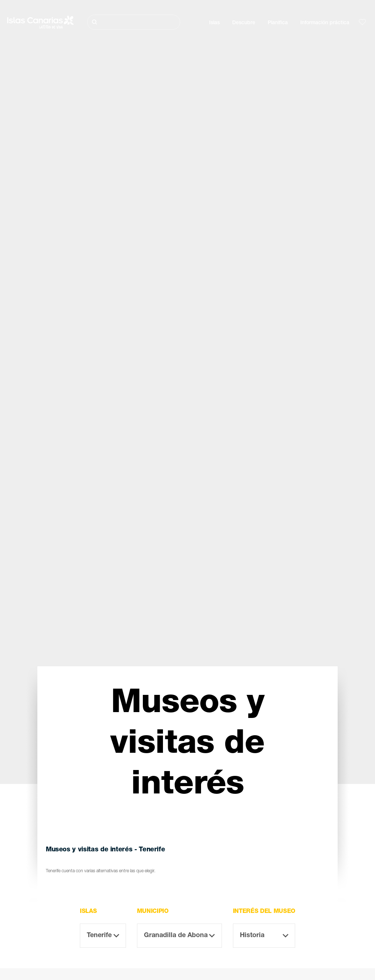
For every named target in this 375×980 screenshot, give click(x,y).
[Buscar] (134, 22)
